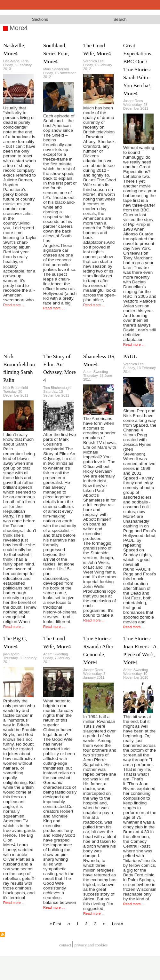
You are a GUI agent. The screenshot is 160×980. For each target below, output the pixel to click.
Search (120, 19)
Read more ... (14, 305)
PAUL (130, 356)
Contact (65, 945)
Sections (40, 19)
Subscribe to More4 (3, 934)
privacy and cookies (91, 945)
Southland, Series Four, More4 (56, 54)
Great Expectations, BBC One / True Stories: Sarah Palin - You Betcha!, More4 (138, 69)
